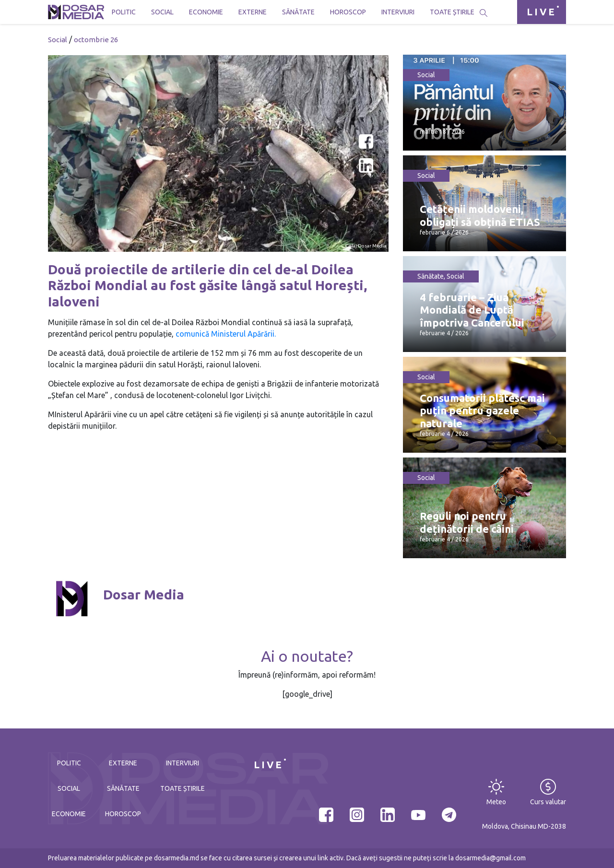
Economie (206, 12)
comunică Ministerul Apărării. (226, 334)
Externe (253, 12)
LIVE (542, 12)
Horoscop (348, 12)
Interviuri (398, 12)
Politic (124, 12)
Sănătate (298, 12)
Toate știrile (452, 12)
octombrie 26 (96, 40)
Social (162, 12)
